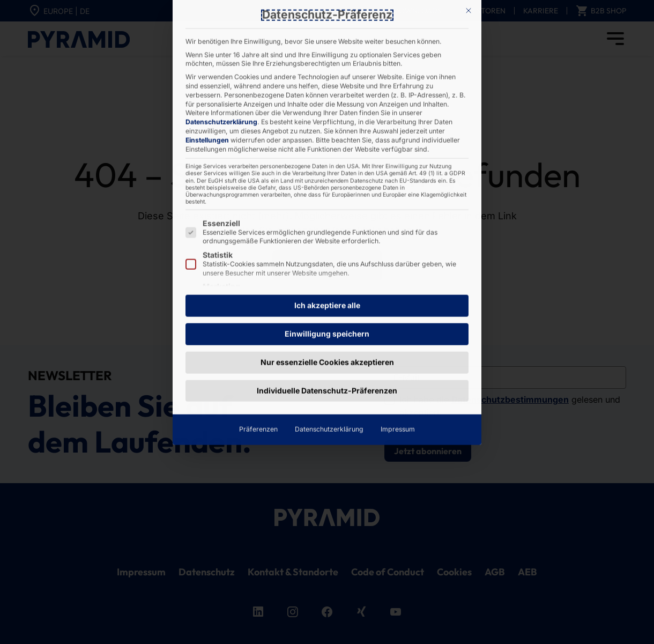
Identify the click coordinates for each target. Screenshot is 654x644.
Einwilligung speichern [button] (327, 168)
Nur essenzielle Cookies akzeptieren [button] (327, 196)
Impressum (398, 264)
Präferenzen (258, 264)
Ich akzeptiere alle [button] (327, 140)
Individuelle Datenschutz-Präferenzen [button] (327, 224)
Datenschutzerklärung (329, 264)
